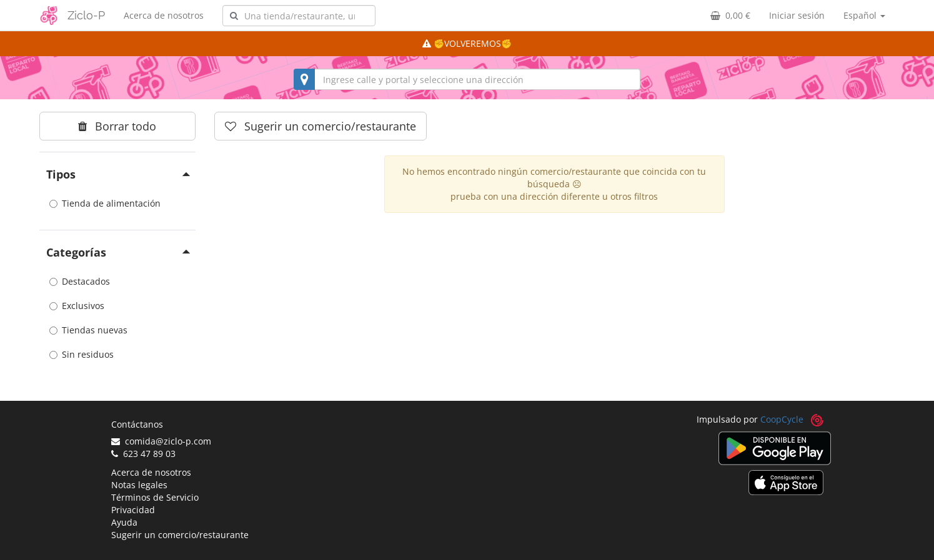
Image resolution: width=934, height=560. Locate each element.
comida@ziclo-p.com (161, 441)
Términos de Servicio (155, 497)
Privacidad (133, 510)
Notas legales (139, 485)
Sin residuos (82, 354)
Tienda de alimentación (105, 203)
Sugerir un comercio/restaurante (180, 535)
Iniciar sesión (797, 15)
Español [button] (864, 15)
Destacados (80, 281)
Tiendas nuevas (88, 330)
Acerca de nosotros (164, 15)
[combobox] (299, 16)
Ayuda (124, 522)
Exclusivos (77, 306)
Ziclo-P (86, 15)
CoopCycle (782, 419)
